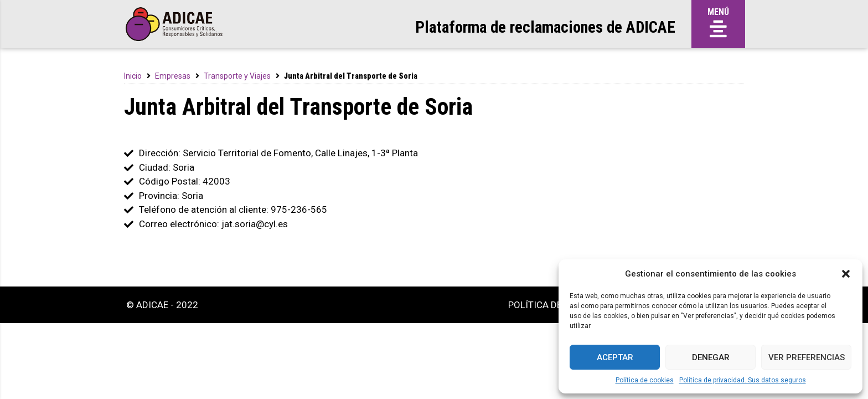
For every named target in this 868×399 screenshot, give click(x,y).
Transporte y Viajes (237, 76)
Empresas (173, 76)
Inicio (133, 76)
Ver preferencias (807, 357)
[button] (846, 274)
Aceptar (615, 357)
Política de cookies (645, 380)
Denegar (711, 357)
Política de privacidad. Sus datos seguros (743, 380)
